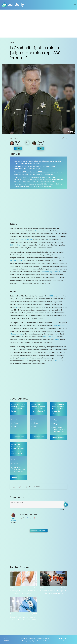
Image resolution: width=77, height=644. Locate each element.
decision (56, 361)
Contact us (31, 639)
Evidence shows (16, 245)
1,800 (51, 296)
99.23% (57, 340)
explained (35, 180)
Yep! (16, 419)
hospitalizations (49, 337)
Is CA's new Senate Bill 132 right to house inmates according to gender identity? (53, 592)
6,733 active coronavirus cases (49, 172)
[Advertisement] (38, 23)
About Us (24, 639)
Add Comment (18, 437)
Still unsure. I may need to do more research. (20, 429)
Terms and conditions (43, 639)
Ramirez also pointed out (51, 272)
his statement (37, 231)
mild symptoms (59, 326)
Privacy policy (27, 641)
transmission (24, 358)
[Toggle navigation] (75, 5)
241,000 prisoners (34, 167)
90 (16, 307)
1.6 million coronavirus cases (49, 161)
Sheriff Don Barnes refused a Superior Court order (38, 177)
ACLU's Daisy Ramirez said (24, 239)
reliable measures (16, 334)
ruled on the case (16, 261)
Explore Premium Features (40, 641)
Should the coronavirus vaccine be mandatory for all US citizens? (23, 618)
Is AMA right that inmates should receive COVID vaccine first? (23, 592)
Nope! (16, 423)
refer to (26, 255)
